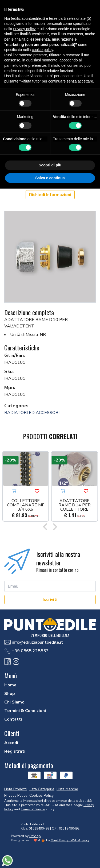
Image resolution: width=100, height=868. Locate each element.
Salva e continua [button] (50, 178)
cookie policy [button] (43, 50)
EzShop (35, 836)
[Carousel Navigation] (50, 527)
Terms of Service (33, 809)
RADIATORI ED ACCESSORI (32, 413)
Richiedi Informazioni (50, 195)
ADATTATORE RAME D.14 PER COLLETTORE (75, 505)
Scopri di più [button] (50, 165)
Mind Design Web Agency (70, 840)
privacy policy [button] (24, 29)
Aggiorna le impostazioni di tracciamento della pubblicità (48, 801)
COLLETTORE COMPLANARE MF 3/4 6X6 (26, 505)
